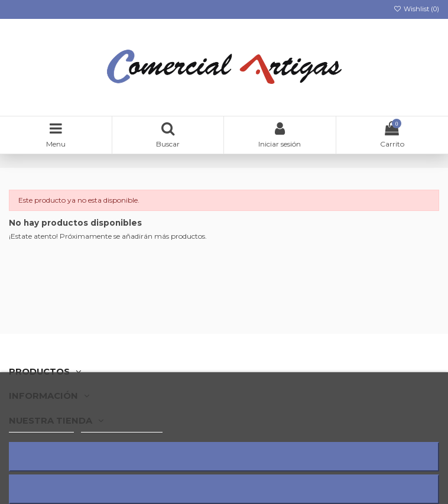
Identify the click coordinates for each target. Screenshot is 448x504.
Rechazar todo (224, 456)
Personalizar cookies (122, 427)
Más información (41, 427)
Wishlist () (416, 9)
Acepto (224, 489)
